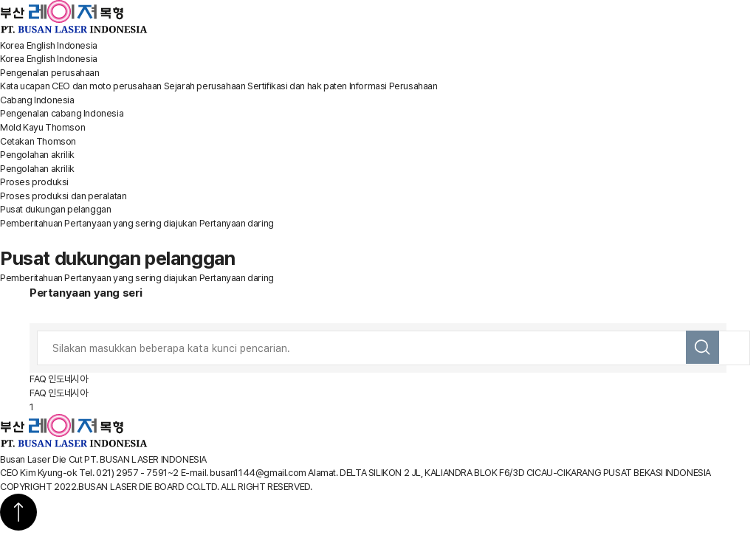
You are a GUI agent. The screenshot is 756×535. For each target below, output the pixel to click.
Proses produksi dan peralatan (63, 196)
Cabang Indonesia (37, 100)
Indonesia (77, 45)
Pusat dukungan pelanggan (55, 209)
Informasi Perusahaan (394, 86)
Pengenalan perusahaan (50, 73)
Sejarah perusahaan (205, 86)
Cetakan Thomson (38, 141)
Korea (12, 45)
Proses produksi (34, 182)
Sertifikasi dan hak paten (297, 86)
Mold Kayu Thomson (42, 127)
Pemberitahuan (31, 223)
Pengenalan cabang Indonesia (62, 113)
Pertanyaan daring (237, 223)
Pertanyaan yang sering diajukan (131, 223)
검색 (702, 347)
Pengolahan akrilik (37, 155)
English (41, 45)
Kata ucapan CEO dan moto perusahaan (81, 86)
